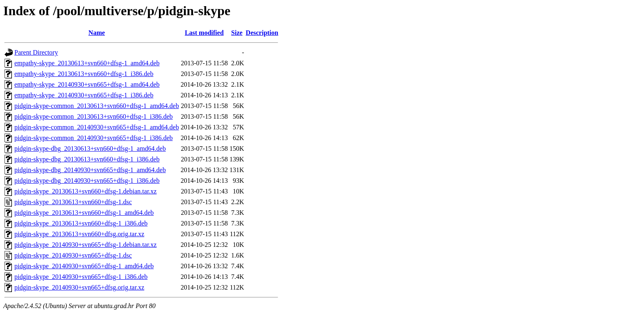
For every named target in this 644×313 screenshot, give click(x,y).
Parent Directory (36, 52)
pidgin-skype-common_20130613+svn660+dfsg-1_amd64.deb (97, 106)
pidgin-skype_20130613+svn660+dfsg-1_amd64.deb (84, 213)
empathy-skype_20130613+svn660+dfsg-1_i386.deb (84, 74)
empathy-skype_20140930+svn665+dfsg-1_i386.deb (84, 95)
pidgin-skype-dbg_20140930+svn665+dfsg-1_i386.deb (87, 181)
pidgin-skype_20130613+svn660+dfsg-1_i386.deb (81, 223)
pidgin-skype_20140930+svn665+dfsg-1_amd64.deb (84, 266)
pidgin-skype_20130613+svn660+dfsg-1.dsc (73, 202)
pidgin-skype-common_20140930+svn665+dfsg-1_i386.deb (94, 138)
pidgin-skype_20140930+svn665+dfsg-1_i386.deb (81, 277)
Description (262, 33)
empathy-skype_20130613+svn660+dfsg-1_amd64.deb (87, 63)
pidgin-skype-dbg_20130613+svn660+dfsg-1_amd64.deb (90, 148)
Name (97, 33)
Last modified (204, 33)
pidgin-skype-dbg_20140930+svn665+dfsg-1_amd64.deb (90, 170)
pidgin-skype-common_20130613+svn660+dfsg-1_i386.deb (94, 116)
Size (237, 33)
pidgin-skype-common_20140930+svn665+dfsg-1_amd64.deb (97, 127)
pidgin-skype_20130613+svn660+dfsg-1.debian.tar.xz (85, 191)
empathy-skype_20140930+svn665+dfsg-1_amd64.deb (87, 84)
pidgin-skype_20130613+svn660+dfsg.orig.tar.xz (79, 234)
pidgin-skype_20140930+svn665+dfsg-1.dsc (73, 255)
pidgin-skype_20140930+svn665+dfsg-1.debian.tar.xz (85, 245)
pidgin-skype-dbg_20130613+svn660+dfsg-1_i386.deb (87, 159)
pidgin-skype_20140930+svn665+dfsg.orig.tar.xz (79, 287)
